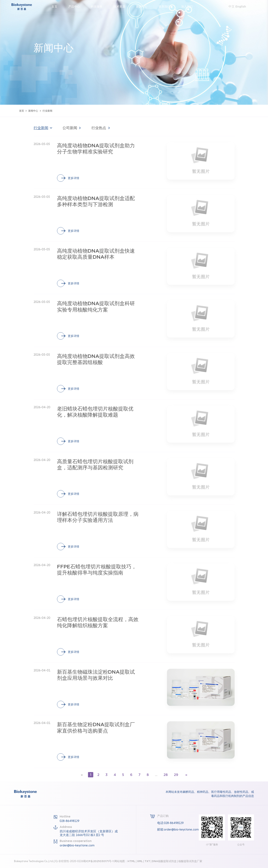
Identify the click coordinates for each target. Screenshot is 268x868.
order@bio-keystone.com (77, 845)
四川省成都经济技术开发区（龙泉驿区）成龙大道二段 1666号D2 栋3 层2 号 (89, 833)
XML (140, 861)
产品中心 (77, 7)
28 (165, 774)
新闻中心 (144, 7)
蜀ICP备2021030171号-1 (98, 861)
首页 (57, 7)
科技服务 (99, 7)
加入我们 (189, 7)
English (238, 7)
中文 (229, 7)
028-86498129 (70, 821)
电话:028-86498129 (170, 823)
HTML (131, 861)
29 (175, 774)
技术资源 (122, 7)
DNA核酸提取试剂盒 (164, 861)
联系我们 (167, 7)
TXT (147, 861)
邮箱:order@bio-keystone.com (178, 829)
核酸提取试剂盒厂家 (190, 861)
